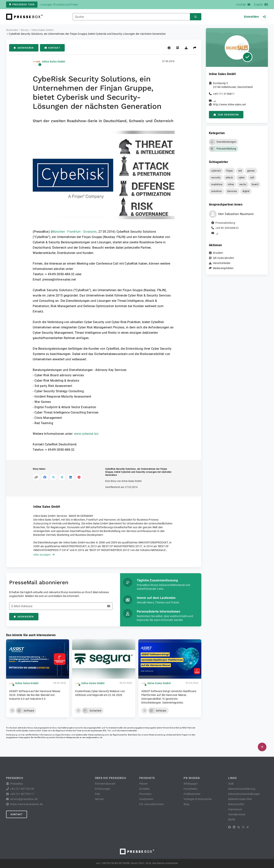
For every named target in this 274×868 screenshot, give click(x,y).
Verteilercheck (237, 814)
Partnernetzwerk (105, 784)
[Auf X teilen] (53, 477)
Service (99, 799)
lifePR (232, 820)
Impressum (235, 809)
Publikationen (192, 794)
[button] (104, 176)
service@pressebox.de (92, 737)
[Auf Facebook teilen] (45, 477)
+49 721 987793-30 (22, 789)
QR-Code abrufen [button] (223, 258)
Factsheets (190, 789)
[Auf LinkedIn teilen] (70, 477)
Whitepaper (191, 784)
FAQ (98, 794)
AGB (231, 784)
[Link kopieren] (36, 477)
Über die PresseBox (111, 778)
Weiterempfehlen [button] (223, 268)
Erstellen (145, 789)
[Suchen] (196, 17)
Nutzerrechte (236, 804)
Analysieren (146, 799)
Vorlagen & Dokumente (198, 799)
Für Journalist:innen (152, 804)
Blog (186, 804)
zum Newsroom (226, 115)
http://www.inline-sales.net (229, 104)
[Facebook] (229, 827)
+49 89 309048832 (227, 228)
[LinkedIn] (234, 827)
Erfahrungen (103, 789)
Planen (144, 784)
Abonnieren (24, 48)
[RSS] (239, 827)
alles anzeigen (44, 555)
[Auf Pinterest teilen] (79, 477)
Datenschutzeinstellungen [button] (244, 794)
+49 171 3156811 (224, 94)
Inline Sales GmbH (53, 62)
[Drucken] (169, 48)
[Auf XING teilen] (62, 477)
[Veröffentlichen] (262, 747)
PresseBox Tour (22, 5)
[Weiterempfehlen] (195, 48)
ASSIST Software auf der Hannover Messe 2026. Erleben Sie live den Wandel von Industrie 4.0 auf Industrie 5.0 (35, 695)
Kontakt (52, 48)
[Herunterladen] (186, 48)
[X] (243, 827)
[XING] (248, 827)
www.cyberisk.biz (86, 434)
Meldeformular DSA (240, 799)
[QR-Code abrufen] (178, 48)
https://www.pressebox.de (26, 804)
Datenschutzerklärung (242, 789)
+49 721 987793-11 (22, 794)
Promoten (145, 794)
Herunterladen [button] (222, 263)
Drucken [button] (218, 253)
